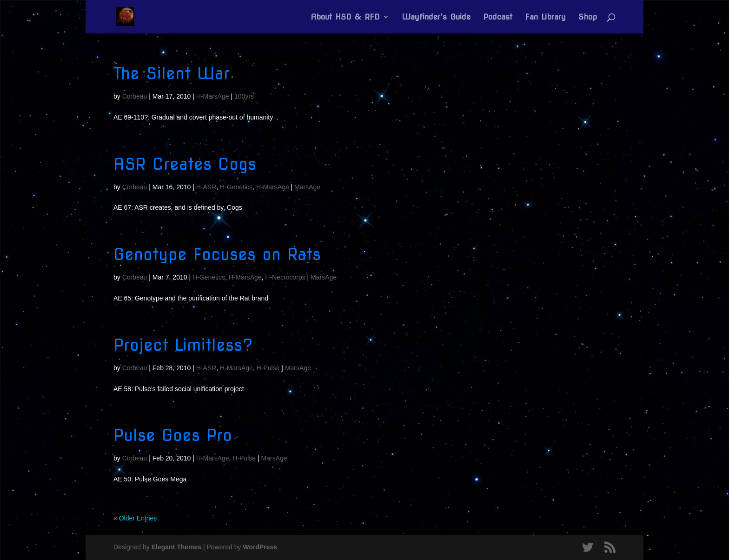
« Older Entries (135, 518)
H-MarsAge (213, 96)
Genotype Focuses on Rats (217, 254)
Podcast (498, 17)
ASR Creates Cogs (185, 164)
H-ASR (206, 187)
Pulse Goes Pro (173, 435)
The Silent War (172, 73)
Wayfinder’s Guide (436, 17)
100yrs (244, 96)
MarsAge (307, 187)
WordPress (260, 547)
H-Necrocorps (285, 277)
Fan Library (545, 17)
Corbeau (135, 96)
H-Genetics (236, 187)
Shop (588, 17)
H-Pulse (268, 368)
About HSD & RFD (345, 17)
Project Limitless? (183, 345)
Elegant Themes (176, 547)
